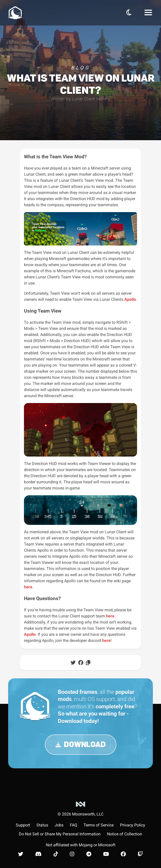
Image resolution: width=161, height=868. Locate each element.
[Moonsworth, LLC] (81, 809)
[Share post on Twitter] (73, 663)
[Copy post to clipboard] (88, 663)
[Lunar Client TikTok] (56, 854)
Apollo (130, 299)
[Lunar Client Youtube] (106, 854)
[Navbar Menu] (148, 13)
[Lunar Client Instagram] (72, 854)
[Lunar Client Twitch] (140, 854)
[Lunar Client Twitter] (21, 854)
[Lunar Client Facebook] (123, 854)
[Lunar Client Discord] (38, 854)
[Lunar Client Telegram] (89, 854)
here (28, 587)
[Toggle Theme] (129, 12)
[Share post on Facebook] (81, 663)
